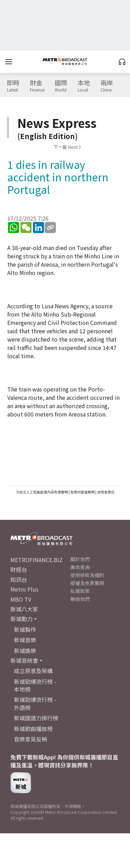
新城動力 (21, 619)
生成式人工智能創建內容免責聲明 (42, 492)
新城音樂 (25, 640)
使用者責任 (106, 492)
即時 (13, 86)
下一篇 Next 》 (68, 147)
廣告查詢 (80, 567)
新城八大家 (24, 609)
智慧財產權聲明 (83, 492)
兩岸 (107, 86)
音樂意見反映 (31, 739)
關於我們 (80, 559)
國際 (61, 86)
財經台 (19, 569)
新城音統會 (24, 660)
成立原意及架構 (33, 671)
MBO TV (21, 599)
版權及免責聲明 (87, 583)
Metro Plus (24, 589)
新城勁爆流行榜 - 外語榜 (35, 703)
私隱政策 (80, 591)
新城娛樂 (25, 651)
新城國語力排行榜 (36, 718)
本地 (84, 86)
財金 (37, 86)
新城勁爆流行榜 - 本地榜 (35, 685)
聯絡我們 (80, 599)
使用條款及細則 (87, 575)
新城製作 (25, 629)
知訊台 (19, 579)
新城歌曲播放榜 (33, 729)
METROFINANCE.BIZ (37, 560)
